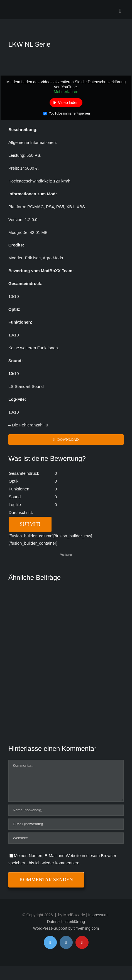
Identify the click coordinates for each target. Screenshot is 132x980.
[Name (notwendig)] (66, 810)
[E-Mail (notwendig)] (66, 824)
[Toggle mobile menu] (120, 11)
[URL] (66, 838)
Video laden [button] (68, 102)
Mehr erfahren (66, 92)
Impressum (98, 915)
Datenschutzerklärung (66, 922)
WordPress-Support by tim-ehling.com (66, 928)
